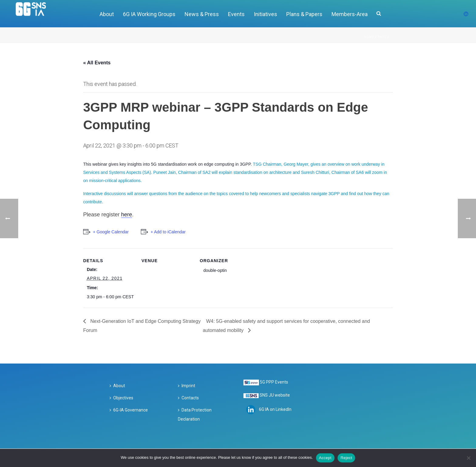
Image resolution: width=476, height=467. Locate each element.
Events (236, 14)
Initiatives (265, 14)
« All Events (97, 63)
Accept (325, 458)
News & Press (202, 14)
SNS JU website (275, 395)
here (127, 215)
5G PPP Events (274, 382)
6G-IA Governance (129, 410)
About (107, 14)
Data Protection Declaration (195, 415)
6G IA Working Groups (149, 14)
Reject (346, 458)
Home (369, 37)
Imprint (187, 386)
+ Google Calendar (111, 232)
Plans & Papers (304, 14)
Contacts (188, 398)
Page (382, 37)
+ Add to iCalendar (168, 232)
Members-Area (350, 14)
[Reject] (468, 458)
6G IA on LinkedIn (275, 409)
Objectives (121, 398)
